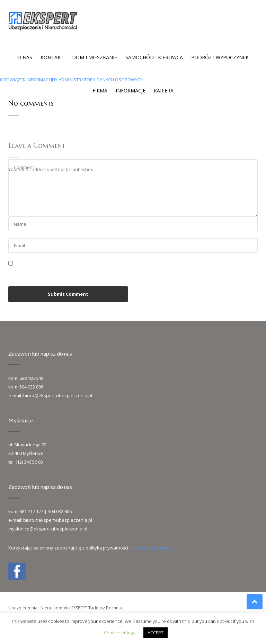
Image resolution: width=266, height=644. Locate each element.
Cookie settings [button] (119, 633)
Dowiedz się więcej (152, 548)
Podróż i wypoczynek (220, 57)
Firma (100, 91)
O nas (25, 57)
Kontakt (52, 57)
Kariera (164, 91)
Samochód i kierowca (154, 57)
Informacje (131, 91)
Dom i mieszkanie (95, 57)
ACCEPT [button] (156, 633)
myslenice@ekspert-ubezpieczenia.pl (48, 529)
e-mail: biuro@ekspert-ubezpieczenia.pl (50, 395)
